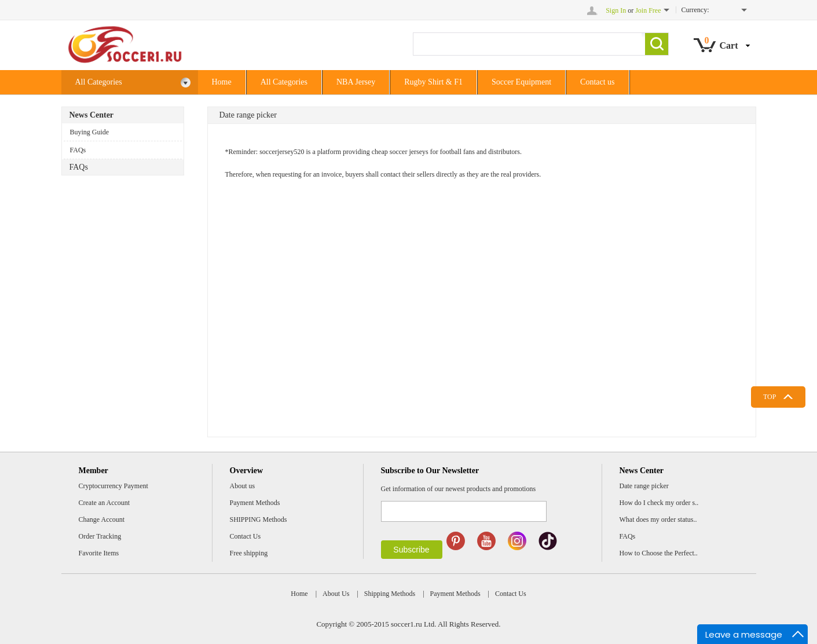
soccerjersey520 (282, 152)
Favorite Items (99, 553)
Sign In (616, 10)
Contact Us (246, 536)
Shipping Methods (390, 594)
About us (243, 486)
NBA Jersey (356, 82)
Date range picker (644, 486)
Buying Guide (90, 132)
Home (222, 82)
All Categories (133, 83)
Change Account (102, 519)
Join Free (648, 10)
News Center (92, 115)
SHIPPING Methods (259, 519)
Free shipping (249, 553)
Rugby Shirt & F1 (433, 82)
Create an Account (105, 503)
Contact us (598, 82)
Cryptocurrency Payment (113, 486)
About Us (336, 594)
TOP (770, 397)
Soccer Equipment (521, 82)
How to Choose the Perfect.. (659, 553)
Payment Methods (255, 503)
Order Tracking (100, 536)
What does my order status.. (658, 519)
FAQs (78, 150)
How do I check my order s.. (659, 503)
